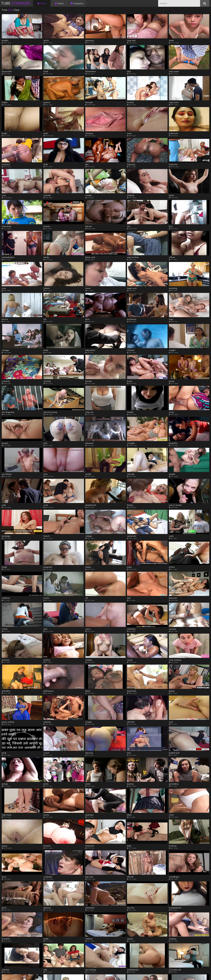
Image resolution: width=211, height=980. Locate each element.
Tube (16, 3)
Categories (77, 3)
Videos (59, 3)
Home (42, 3)
